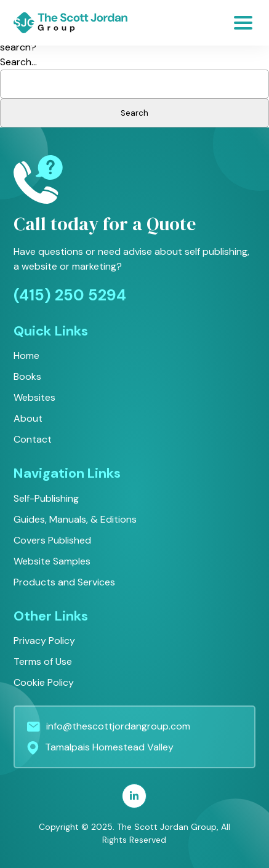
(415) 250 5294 (70, 295)
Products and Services (64, 582)
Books (27, 376)
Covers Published (52, 540)
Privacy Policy (44, 641)
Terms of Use (43, 661)
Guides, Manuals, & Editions (75, 519)
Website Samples (52, 561)
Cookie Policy (44, 682)
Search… (18, 62)
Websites (34, 397)
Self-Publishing (46, 498)
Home (26, 356)
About (28, 418)
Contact (33, 439)
